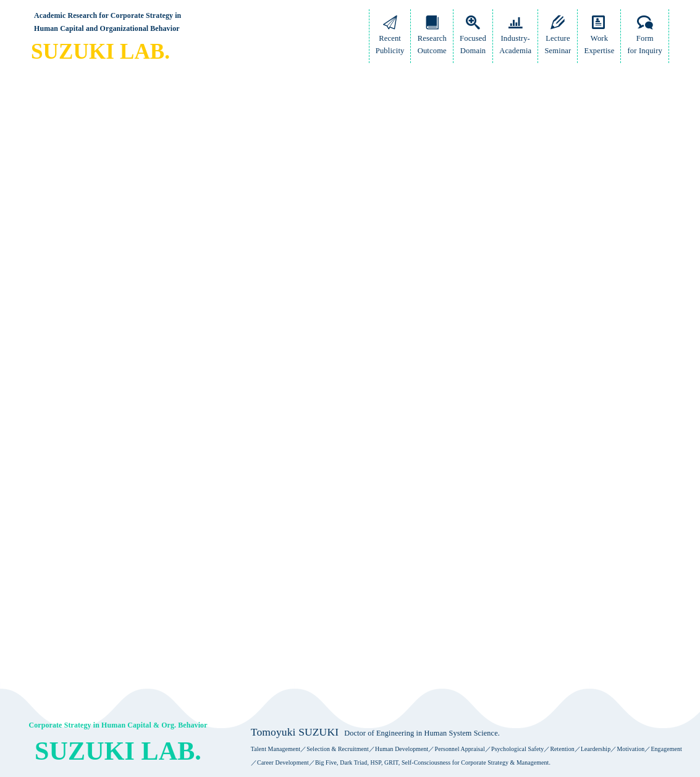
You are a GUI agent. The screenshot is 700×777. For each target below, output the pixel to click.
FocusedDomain (473, 38)
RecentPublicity (390, 38)
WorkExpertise (600, 38)
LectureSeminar (558, 38)
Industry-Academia (515, 38)
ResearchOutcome (432, 38)
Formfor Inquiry (645, 38)
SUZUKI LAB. (100, 52)
